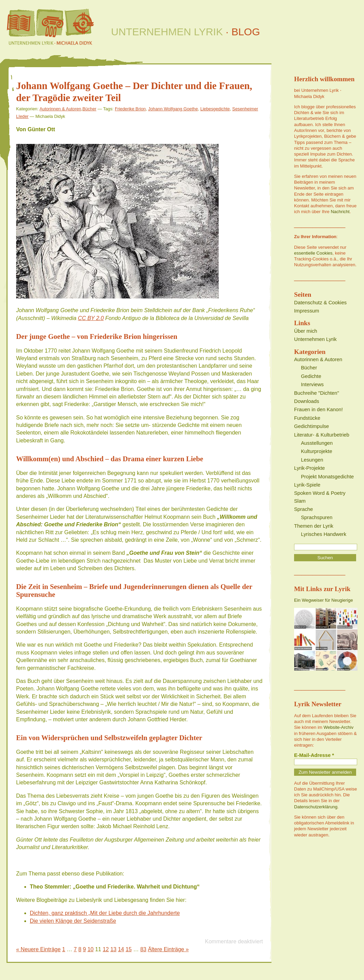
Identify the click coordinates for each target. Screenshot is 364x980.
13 (113, 949)
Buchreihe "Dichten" (317, 393)
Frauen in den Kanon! (318, 409)
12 (106, 949)
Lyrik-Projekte (310, 468)
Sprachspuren (317, 517)
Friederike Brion (130, 109)
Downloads (307, 401)
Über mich (306, 331)
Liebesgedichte (215, 109)
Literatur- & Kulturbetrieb (322, 435)
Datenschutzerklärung (316, 807)
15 (129, 949)
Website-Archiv (338, 727)
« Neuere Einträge (38, 949)
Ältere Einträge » (168, 949)
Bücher (90, 109)
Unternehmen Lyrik (315, 339)
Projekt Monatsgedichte (327, 477)
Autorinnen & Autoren (60, 109)
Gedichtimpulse (312, 426)
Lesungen (312, 460)
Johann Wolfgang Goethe (173, 109)
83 (143, 949)
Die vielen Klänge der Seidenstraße (73, 921)
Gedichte (311, 376)
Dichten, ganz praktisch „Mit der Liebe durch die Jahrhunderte (105, 913)
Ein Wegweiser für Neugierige (324, 600)
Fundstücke (307, 418)
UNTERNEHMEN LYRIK (186, 32)
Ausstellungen (317, 443)
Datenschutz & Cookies (320, 303)
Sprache (304, 509)
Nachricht (340, 212)
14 (121, 949)
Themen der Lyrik (314, 526)
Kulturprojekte (317, 451)
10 (90, 949)
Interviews (312, 384)
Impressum (307, 311)
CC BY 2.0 (91, 318)
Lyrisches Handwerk (324, 534)
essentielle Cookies (313, 253)
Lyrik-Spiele (307, 485)
